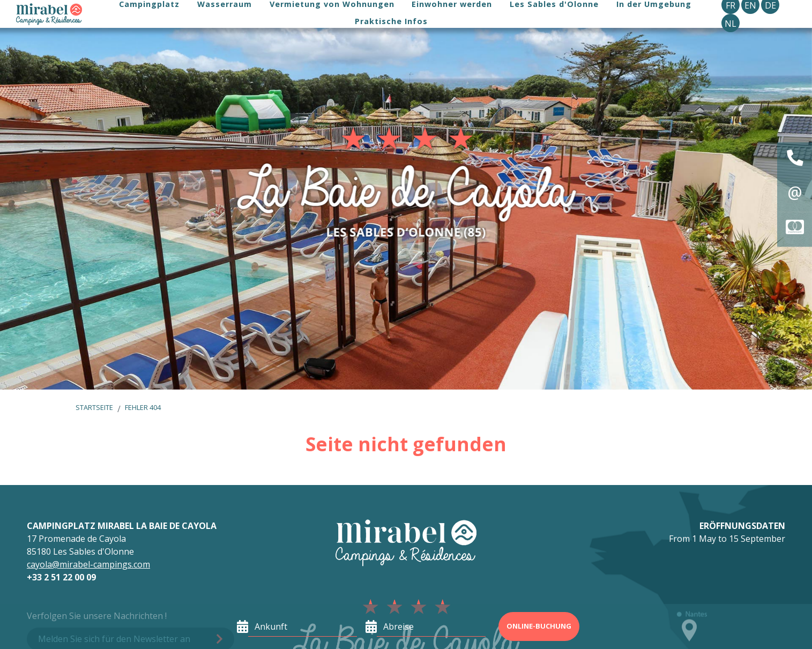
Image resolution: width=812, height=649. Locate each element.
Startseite (94, 407)
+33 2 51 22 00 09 (61, 577)
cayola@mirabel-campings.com (88, 564)
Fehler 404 (143, 407)
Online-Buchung (539, 626)
